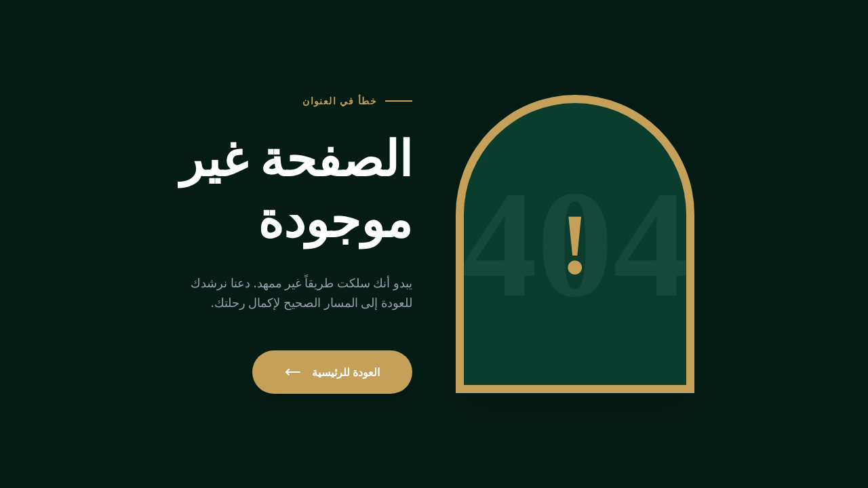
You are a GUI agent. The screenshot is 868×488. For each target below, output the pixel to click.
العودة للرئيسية (332, 372)
